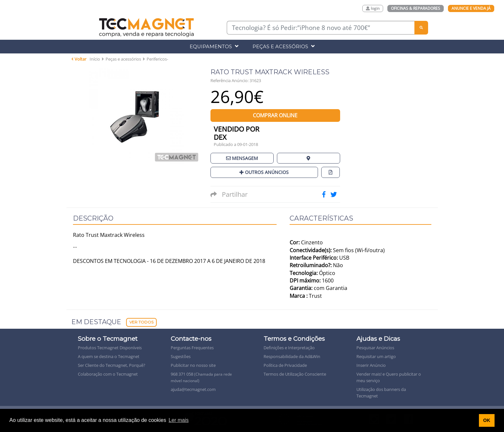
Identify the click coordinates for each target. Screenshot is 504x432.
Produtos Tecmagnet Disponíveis (110, 348)
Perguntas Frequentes (192, 348)
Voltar (79, 59)
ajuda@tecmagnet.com (193, 389)
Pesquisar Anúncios (375, 348)
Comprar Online (275, 115)
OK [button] (487, 420)
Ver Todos (141, 322)
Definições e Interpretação (289, 348)
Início (95, 59)
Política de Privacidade (285, 365)
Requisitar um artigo (376, 356)
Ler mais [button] (179, 420)
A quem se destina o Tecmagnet (109, 356)
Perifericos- (157, 59)
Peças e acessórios (123, 59)
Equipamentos (214, 46)
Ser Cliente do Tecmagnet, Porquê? (112, 365)
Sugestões (181, 356)
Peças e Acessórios (284, 46)
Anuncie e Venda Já (471, 8)
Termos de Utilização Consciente (295, 374)
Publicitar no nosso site (193, 365)
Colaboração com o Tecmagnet (108, 374)
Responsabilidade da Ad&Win (292, 356)
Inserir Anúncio (371, 365)
